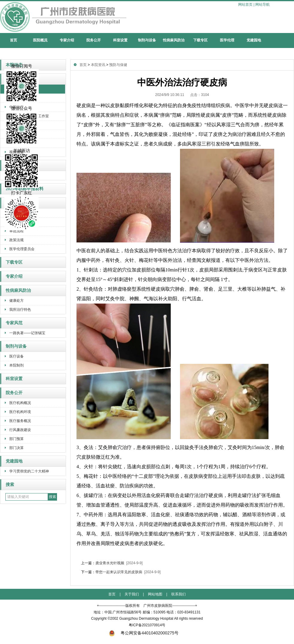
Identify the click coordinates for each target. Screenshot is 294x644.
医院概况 (40, 40)
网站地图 (155, 594)
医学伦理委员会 (22, 249)
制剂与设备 (147, 40)
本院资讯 (98, 65)
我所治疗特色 (20, 310)
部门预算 (16, 439)
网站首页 (245, 4)
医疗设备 (16, 356)
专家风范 (14, 323)
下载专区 (200, 40)
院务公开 (94, 40)
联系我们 (178, 594)
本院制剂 (16, 365)
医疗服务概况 (20, 421)
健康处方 (16, 301)
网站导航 (262, 4)
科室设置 (120, 40)
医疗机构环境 (20, 412)
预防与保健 (118, 65)
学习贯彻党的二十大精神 (29, 471)
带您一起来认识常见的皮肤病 (119, 572)
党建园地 (254, 40)
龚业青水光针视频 (110, 563)
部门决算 (16, 448)
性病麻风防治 (174, 40)
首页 (13, 40)
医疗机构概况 (20, 403)
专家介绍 (67, 40)
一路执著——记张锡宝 (27, 333)
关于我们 (132, 594)
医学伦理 (227, 40)
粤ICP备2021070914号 (147, 625)
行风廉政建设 (20, 430)
